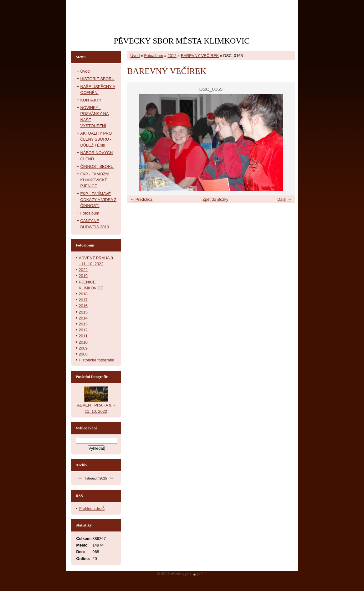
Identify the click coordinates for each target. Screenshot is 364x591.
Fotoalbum (154, 56)
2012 (172, 56)
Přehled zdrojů (92, 508)
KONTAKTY (91, 100)
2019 (83, 276)
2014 (83, 318)
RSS (203, 574)
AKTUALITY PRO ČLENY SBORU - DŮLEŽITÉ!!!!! (96, 139)
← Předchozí (142, 199)
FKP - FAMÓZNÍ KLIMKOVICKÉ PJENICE (95, 180)
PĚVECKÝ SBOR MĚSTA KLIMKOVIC (182, 41)
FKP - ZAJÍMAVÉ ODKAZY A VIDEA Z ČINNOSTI (99, 200)
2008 (83, 354)
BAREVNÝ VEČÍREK (200, 56)
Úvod (135, 56)
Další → (285, 199)
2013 (83, 324)
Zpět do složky (215, 199)
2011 (83, 336)
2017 (83, 300)
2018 (83, 294)
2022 (83, 270)
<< (80, 478)
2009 (83, 348)
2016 (83, 306)
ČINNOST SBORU (97, 166)
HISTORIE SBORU (97, 79)
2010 (83, 342)
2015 (83, 312)
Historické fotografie (97, 360)
